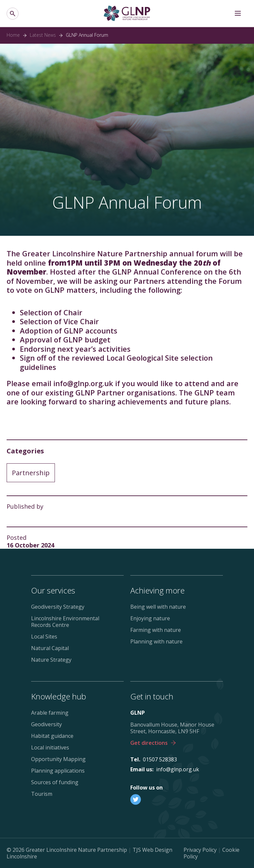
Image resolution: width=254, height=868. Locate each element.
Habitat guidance (52, 736)
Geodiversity (46, 724)
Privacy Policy (200, 850)
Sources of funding (55, 782)
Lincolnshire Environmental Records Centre (65, 622)
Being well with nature (158, 607)
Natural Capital (50, 648)
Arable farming (50, 713)
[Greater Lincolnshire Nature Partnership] (127, 13)
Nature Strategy (51, 660)
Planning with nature (156, 641)
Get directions (153, 743)
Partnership (31, 473)
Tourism (42, 794)
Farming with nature (156, 630)
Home (13, 35)
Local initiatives (50, 747)
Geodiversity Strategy (58, 607)
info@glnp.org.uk (178, 769)
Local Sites (44, 637)
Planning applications (58, 771)
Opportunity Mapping (58, 759)
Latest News (43, 35)
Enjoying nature (150, 618)
